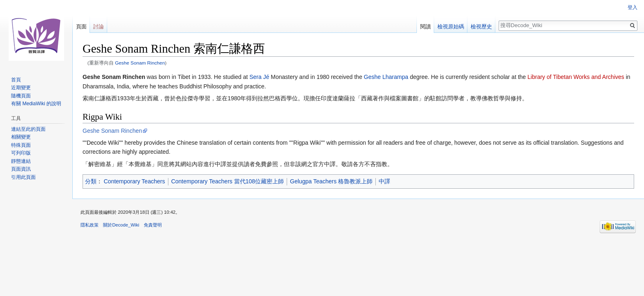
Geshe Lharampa (386, 77)
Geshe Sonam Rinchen (140, 63)
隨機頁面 (21, 96)
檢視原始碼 (451, 27)
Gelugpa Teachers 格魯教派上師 (331, 181)
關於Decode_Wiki (121, 225)
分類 (91, 181)
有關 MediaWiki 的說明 (36, 104)
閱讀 (425, 27)
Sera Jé (259, 77)
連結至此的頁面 (28, 129)
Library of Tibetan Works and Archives (576, 77)
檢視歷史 (481, 27)
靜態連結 (21, 161)
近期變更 (21, 88)
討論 (99, 27)
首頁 (16, 80)
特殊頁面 (21, 145)
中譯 (384, 181)
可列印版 (21, 153)
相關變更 (21, 137)
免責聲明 (153, 225)
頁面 (81, 27)
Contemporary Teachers (135, 181)
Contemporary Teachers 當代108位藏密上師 (228, 181)
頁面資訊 (21, 169)
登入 (632, 7)
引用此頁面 (23, 177)
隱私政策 (90, 225)
